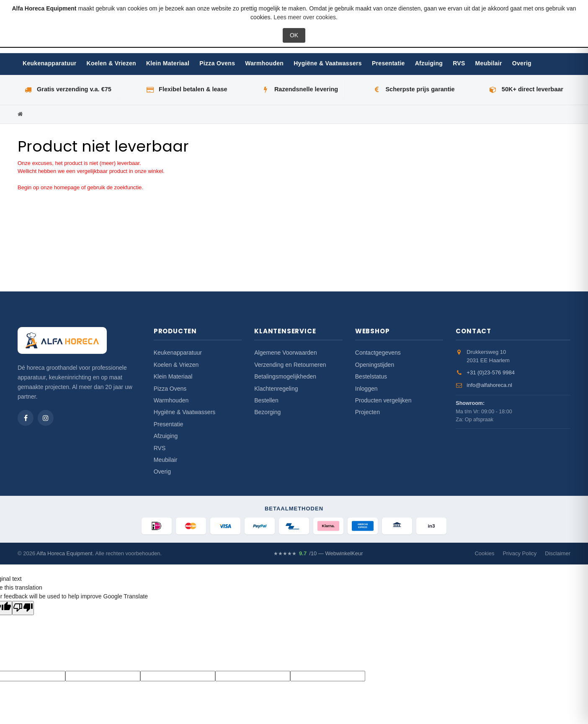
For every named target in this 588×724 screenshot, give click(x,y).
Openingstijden (375, 365)
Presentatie (388, 63)
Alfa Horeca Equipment (64, 553)
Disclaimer (558, 553)
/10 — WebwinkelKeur (318, 554)
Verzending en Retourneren (290, 365)
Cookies (484, 553)
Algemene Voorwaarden (285, 353)
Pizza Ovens (217, 63)
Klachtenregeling (276, 389)
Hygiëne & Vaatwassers (328, 63)
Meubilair (489, 63)
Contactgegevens (378, 353)
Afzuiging (429, 63)
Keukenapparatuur (50, 63)
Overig (522, 63)
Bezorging (267, 412)
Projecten (367, 412)
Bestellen (266, 400)
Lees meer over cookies (305, 17)
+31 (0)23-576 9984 (491, 372)
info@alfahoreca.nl (489, 385)
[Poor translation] (23, 608)
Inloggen (366, 389)
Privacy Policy (520, 553)
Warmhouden (264, 63)
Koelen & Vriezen (111, 63)
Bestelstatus (371, 376)
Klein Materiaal (168, 63)
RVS (459, 63)
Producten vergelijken (383, 400)
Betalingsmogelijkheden (285, 376)
